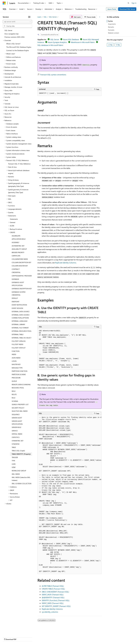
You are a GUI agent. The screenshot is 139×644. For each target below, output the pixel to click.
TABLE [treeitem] (14, 447)
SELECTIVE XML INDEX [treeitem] (20, 411)
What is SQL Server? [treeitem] (13, 44)
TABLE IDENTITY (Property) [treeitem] (21, 454)
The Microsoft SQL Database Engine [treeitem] (19, 47)
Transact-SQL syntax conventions (53, 75)
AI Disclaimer (7, 637)
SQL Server (53, 17)
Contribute (40, 637)
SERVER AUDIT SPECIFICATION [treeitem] (17, 423)
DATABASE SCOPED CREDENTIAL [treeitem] (19, 293)
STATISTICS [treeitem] (16, 437)
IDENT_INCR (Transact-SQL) (53, 594)
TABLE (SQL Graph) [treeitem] (18, 451)
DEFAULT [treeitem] (15, 298)
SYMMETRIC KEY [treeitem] (18, 441)
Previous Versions (20, 637)
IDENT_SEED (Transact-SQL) (53, 603)
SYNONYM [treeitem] (16, 444)
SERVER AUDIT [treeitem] (17, 418)
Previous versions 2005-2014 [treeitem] (14, 37)
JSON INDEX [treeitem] (16, 358)
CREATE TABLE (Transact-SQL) (53, 589)
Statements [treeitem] (14, 219)
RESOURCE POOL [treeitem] (18, 388)
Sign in (134, 3)
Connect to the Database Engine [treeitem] (18, 50)
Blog (31, 637)
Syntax (110, 21)
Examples (111, 30)
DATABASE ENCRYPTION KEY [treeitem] (22, 289)
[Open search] (128, 3)
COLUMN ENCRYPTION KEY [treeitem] (21, 262)
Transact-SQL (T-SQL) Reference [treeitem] (19, 164)
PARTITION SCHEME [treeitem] (19, 374)
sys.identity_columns (50, 612)
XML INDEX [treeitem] (16, 474)
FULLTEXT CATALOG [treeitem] (19, 341)
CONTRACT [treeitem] (16, 269)
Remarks (111, 27)
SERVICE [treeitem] (15, 431)
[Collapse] (29, 17)
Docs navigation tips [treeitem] (12, 34)
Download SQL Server (127, 9)
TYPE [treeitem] (13, 461)
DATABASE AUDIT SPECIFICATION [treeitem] (18, 284)
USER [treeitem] (14, 464)
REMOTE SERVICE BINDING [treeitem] (21, 384)
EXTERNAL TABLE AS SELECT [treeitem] (21, 338)
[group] (70, 495)
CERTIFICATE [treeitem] (16, 256)
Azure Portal (112, 9)
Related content (114, 33)
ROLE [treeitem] (14, 391)
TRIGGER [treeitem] (15, 457)
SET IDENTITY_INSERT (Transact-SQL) (56, 606)
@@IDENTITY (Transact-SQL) (53, 597)
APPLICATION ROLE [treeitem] (19, 239)
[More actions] (100, 17)
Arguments (112, 24)
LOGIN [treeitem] (14, 361)
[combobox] (17, 22)
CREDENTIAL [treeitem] (16, 272)
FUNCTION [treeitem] (16, 351)
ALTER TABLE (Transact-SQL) (53, 586)
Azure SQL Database (71, 39)
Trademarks (93, 637)
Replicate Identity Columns (66, 263)
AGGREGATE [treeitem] (16, 236)
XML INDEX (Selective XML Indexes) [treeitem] (21, 479)
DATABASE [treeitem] (15, 279)
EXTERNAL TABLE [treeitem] (18, 334)
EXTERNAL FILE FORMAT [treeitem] (20, 328)
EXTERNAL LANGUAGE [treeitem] (20, 321)
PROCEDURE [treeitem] (16, 378)
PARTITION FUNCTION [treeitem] (19, 371)
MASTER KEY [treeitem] (16, 364)
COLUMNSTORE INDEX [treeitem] (20, 259)
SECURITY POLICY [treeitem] (18, 408)
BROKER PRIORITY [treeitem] (18, 252)
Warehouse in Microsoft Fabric (83, 42)
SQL (45, 17)
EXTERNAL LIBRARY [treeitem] (18, 324)
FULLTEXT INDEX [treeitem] (17, 344)
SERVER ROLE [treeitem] (16, 427)
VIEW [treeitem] (14, 467)
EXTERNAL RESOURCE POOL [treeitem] (22, 331)
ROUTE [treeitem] (14, 394)
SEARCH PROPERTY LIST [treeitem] (20, 404)
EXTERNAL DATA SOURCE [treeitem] (21, 311)
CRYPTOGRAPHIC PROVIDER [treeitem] (22, 276)
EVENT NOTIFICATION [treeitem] (19, 305)
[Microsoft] (4, 3)
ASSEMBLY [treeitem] (15, 242)
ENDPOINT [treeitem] (15, 302)
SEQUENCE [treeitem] (16, 414)
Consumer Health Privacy (65, 637)
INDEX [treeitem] (14, 354)
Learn (39, 17)
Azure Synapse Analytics (57, 42)
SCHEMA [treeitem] (15, 401)
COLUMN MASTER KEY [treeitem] (20, 266)
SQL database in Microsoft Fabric (50, 45)
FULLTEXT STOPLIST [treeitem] (19, 348)
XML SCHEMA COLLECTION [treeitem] (21, 484)
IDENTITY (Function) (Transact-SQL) (56, 600)
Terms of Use (82, 637)
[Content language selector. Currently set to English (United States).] (13, 632)
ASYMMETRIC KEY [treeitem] (18, 246)
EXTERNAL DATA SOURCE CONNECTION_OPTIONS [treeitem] (21, 316)
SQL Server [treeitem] (8, 30)
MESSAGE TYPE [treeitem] (17, 368)
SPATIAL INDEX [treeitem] (17, 434)
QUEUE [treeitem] (14, 381)
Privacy (49, 637)
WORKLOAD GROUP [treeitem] (19, 471)
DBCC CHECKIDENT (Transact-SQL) (55, 592)
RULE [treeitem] (14, 398)
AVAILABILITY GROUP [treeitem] (19, 249)
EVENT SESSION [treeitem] (17, 308)
